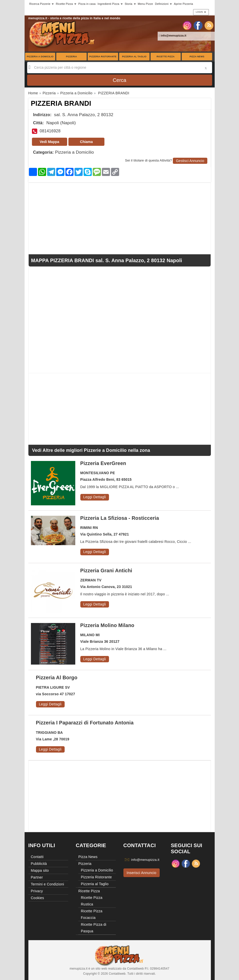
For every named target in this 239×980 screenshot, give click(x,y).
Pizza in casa (87, 4)
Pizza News (197, 57)
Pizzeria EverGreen (103, 463)
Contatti (37, 857)
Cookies (38, 898)
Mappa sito (40, 870)
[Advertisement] (120, 218)
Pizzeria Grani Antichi (106, 571)
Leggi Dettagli (95, 497)
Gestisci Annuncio (190, 161)
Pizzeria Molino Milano (107, 625)
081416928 (50, 131)
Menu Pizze (145, 4)
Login (201, 12)
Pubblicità (39, 864)
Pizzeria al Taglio (134, 57)
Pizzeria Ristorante (103, 57)
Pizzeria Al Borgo (57, 678)
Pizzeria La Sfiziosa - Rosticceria (120, 518)
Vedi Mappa (50, 142)
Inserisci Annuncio (142, 873)
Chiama (87, 142)
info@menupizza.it (173, 35)
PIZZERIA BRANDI (61, 103)
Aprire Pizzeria (183, 4)
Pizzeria (71, 57)
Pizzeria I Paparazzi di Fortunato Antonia (85, 723)
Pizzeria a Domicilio (40, 57)
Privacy (37, 891)
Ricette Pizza (166, 57)
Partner (37, 877)
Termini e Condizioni (48, 884)
